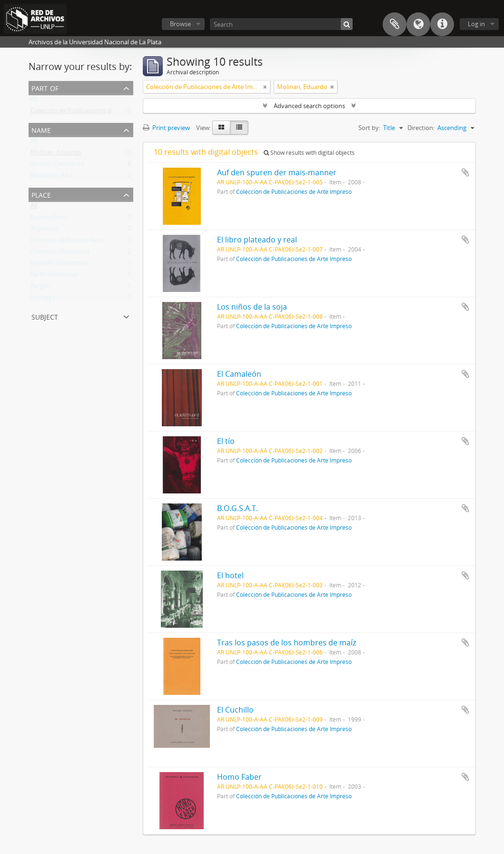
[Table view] (239, 128)
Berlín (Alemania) (54, 276)
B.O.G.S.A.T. (237, 508)
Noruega (43, 299)
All (34, 101)
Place (41, 194)
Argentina (44, 231)
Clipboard (395, 24)
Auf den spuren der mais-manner (277, 172)
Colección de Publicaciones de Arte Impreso (92, 112)
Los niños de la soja (252, 307)
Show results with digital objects (309, 153)
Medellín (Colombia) (59, 265)
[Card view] (221, 128)
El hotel (230, 575)
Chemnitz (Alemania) (60, 253)
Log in (476, 24)
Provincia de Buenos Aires (67, 242)
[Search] (281, 24)
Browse (180, 24)
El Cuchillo (235, 710)
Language (418, 24)
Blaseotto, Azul (51, 177)
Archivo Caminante (57, 166)
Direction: (421, 128)
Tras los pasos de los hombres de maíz (287, 643)
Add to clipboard (465, 172)
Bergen (40, 288)
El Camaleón (239, 374)
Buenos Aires (49, 219)
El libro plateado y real (257, 240)
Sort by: (369, 128)
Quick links (442, 24)
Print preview (166, 128)
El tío (226, 441)
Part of (45, 87)
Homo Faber (239, 777)
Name (41, 129)
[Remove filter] (265, 87)
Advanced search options (309, 106)
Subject (45, 316)
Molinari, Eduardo (56, 154)
